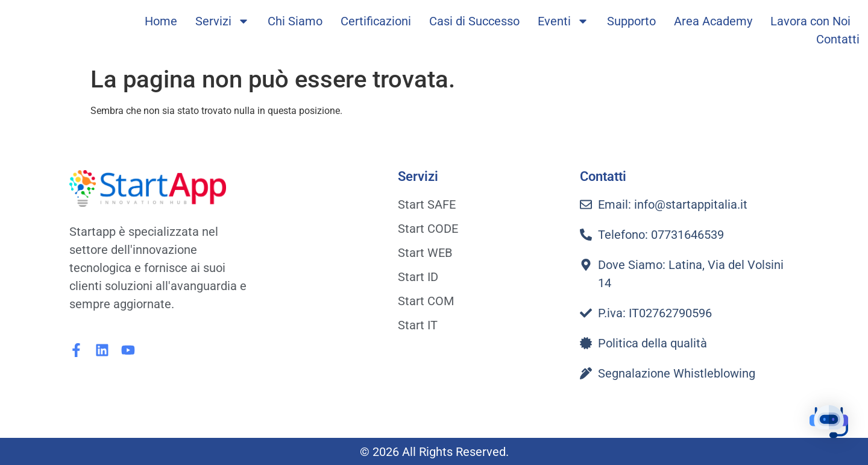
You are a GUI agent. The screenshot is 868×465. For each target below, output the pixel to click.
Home (161, 21)
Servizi (222, 21)
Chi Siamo (295, 21)
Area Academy (713, 21)
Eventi (563, 21)
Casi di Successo (474, 21)
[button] (831, 425)
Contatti (838, 39)
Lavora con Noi (810, 21)
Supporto (631, 21)
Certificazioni (376, 21)
